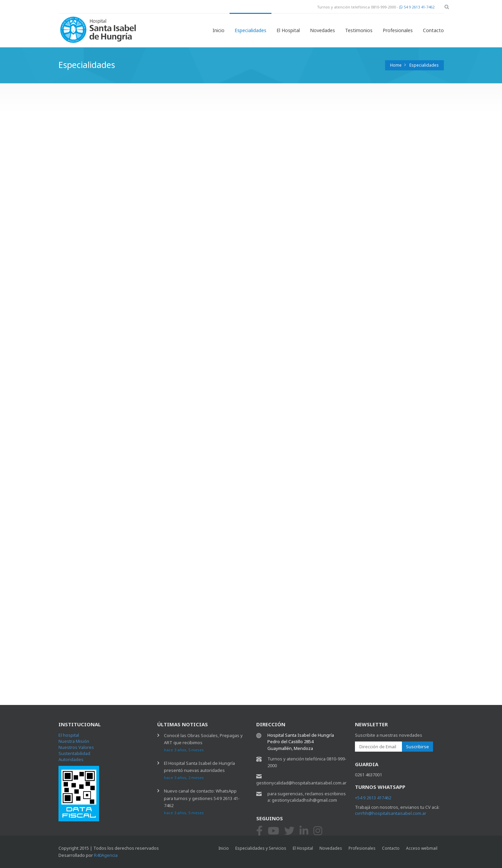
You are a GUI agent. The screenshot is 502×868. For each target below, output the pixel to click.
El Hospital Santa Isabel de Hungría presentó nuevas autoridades (199, 770)
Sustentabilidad (74, 753)
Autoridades (71, 759)
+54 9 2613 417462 (373, 798)
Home (396, 65)
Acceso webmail (422, 848)
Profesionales (398, 30)
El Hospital (288, 30)
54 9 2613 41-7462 (417, 7)
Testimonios (359, 30)
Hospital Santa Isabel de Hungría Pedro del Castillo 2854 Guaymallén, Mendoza (301, 742)
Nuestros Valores (76, 747)
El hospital (69, 735)
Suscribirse (417, 747)
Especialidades (250, 30)
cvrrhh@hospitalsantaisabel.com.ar (391, 813)
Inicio (219, 30)
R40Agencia (106, 855)
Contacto (433, 30)
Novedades (322, 30)
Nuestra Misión (74, 741)
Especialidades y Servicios (261, 848)
